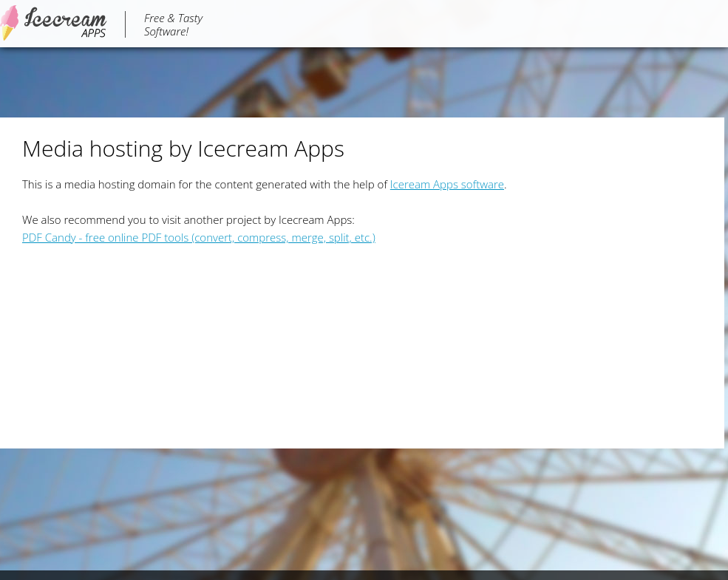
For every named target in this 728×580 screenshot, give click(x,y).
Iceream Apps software (447, 184)
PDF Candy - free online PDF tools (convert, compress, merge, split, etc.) (199, 237)
